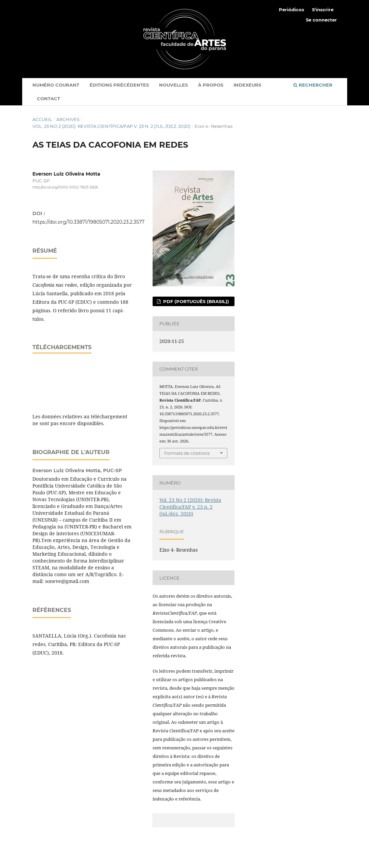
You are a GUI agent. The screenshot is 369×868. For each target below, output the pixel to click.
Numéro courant (56, 85)
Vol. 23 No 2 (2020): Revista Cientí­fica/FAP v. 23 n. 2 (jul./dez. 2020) (111, 126)
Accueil (42, 119)
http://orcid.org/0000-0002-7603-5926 (65, 188)
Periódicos (292, 10)
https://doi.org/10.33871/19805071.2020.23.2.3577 (88, 222)
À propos (211, 85)
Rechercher (313, 85)
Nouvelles (173, 85)
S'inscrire (323, 10)
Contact (48, 99)
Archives (68, 119)
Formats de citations (187, 453)
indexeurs (247, 85)
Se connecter (321, 20)
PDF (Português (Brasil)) (195, 301)
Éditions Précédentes (119, 85)
